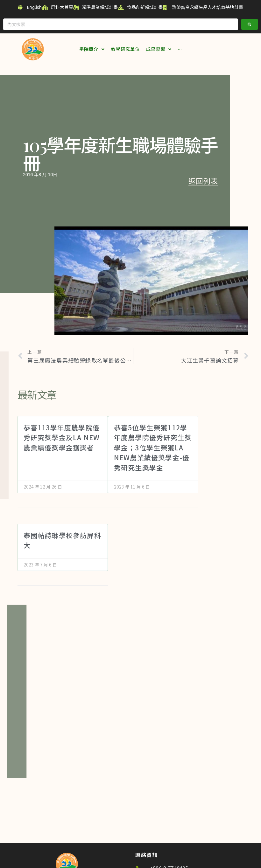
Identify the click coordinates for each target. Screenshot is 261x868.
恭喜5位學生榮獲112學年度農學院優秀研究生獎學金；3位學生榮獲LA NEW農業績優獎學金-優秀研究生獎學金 (153, 447)
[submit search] (250, 24)
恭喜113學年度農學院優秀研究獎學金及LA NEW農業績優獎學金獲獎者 (62, 437)
